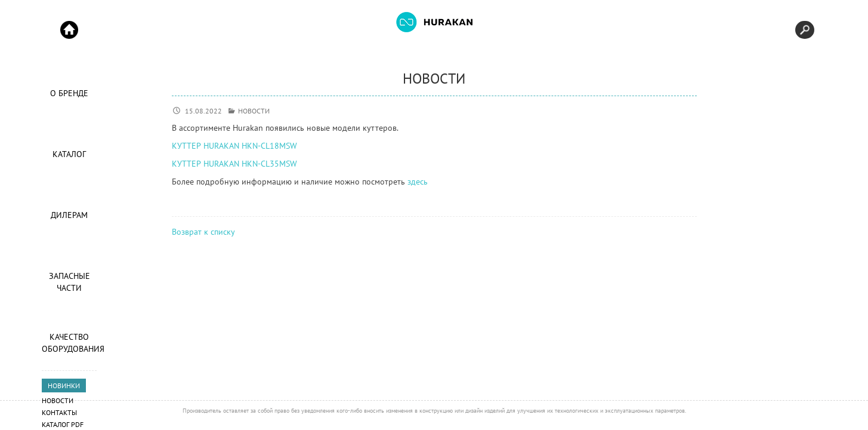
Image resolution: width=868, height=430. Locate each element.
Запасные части (69, 282)
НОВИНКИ (64, 386)
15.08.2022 (203, 111)
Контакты (59, 412)
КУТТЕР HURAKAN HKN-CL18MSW (234, 146)
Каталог (69, 154)
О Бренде (69, 93)
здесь (418, 182)
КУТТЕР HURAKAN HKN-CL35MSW (234, 164)
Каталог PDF (63, 424)
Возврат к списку (203, 232)
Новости (58, 400)
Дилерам (69, 215)
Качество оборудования (69, 343)
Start (69, 30)
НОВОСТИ (254, 111)
